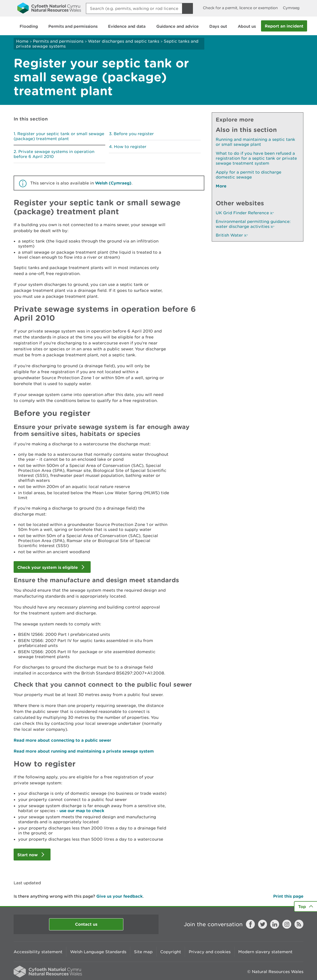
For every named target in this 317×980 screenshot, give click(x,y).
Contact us (86, 924)
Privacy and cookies (210, 952)
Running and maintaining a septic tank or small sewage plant (255, 142)
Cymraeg (291, 8)
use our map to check (82, 811)
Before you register (134, 134)
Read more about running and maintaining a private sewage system (84, 751)
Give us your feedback (119, 896)
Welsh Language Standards (98, 952)
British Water (232, 235)
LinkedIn (275, 924)
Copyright (171, 952)
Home (22, 41)
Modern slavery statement (265, 952)
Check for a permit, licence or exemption (240, 8)
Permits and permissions (58, 41)
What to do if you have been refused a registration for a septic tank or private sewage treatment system (256, 158)
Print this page (288, 896)
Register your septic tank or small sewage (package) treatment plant (59, 136)
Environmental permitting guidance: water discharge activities (253, 224)
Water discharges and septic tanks (124, 41)
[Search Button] (187, 8)
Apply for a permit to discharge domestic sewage (249, 175)
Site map (143, 952)
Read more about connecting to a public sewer (62, 740)
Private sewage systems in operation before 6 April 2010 (54, 154)
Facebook (250, 924)
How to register (130, 147)
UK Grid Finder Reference (245, 213)
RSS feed (299, 924)
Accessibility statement (38, 952)
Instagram (287, 924)
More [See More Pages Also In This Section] (221, 186)
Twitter (263, 924)
